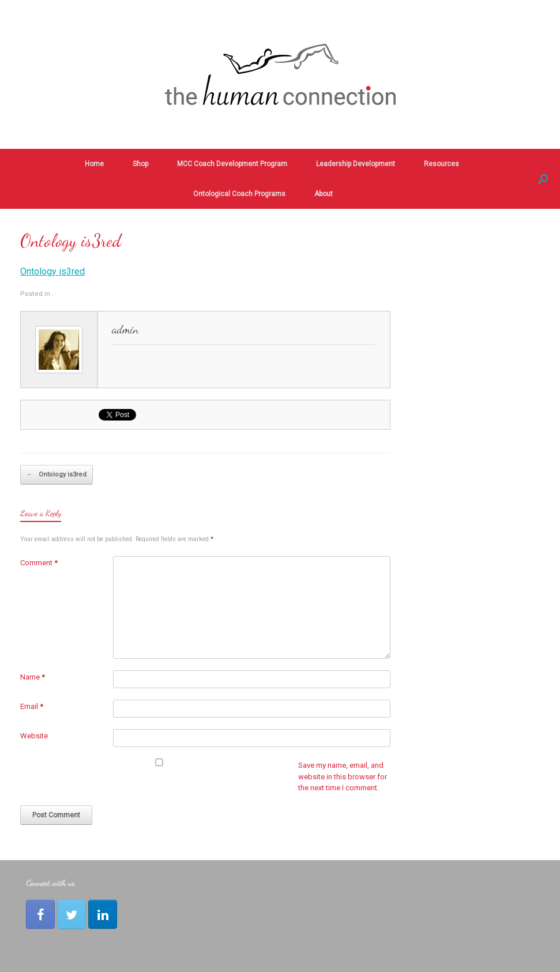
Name (33, 677)
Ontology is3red (52, 271)
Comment (39, 563)
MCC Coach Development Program (232, 164)
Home (86, 164)
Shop (140, 164)
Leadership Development (356, 164)
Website (34, 736)
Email (32, 706)
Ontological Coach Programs (239, 194)
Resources (441, 164)
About (324, 194)
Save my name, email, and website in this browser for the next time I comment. (343, 776)
